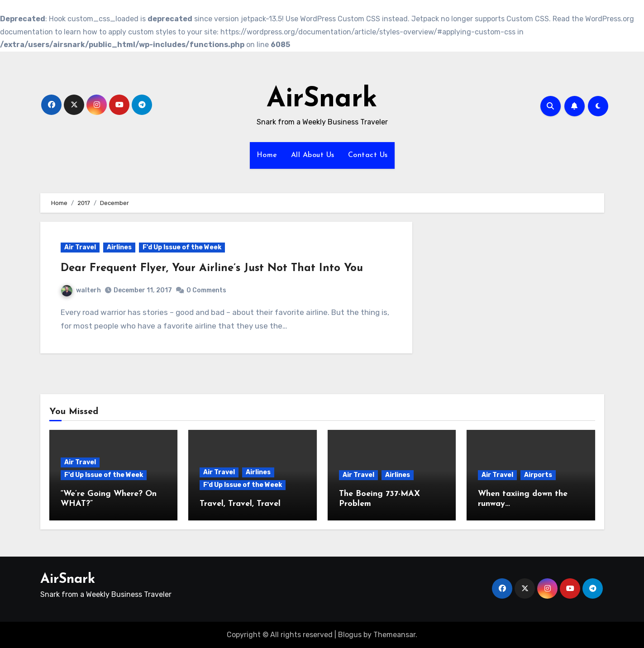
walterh (81, 290)
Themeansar (394, 635)
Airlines (119, 247)
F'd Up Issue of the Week (182, 247)
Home (267, 155)
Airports (538, 475)
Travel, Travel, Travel (240, 504)
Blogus (350, 635)
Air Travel (80, 247)
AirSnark (322, 100)
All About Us (313, 155)
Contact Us (368, 155)
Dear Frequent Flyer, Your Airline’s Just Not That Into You (212, 268)
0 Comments (206, 290)
